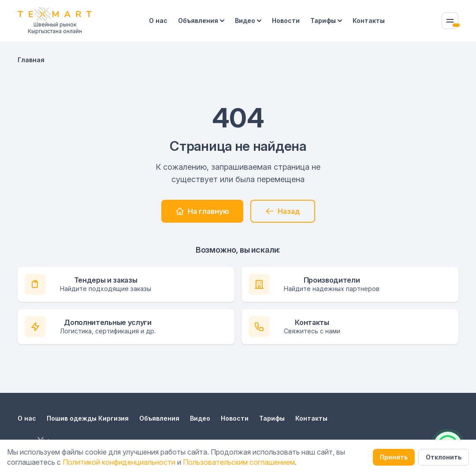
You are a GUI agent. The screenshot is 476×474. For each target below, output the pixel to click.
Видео (248, 21)
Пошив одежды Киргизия (88, 418)
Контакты (369, 21)
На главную (202, 211)
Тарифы (326, 21)
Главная (31, 60)
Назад (283, 211)
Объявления (201, 21)
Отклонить (444, 457)
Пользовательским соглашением (239, 462)
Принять (394, 457)
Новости (286, 21)
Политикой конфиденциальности (119, 462)
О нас (158, 21)
